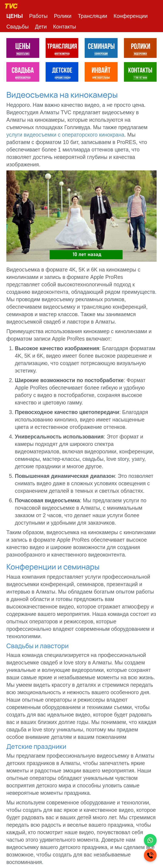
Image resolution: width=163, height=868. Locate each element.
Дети (41, 27)
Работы (38, 16)
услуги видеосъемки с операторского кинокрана (65, 135)
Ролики (63, 16)
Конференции (131, 16)
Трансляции (93, 16)
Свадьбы (18, 27)
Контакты (65, 27)
